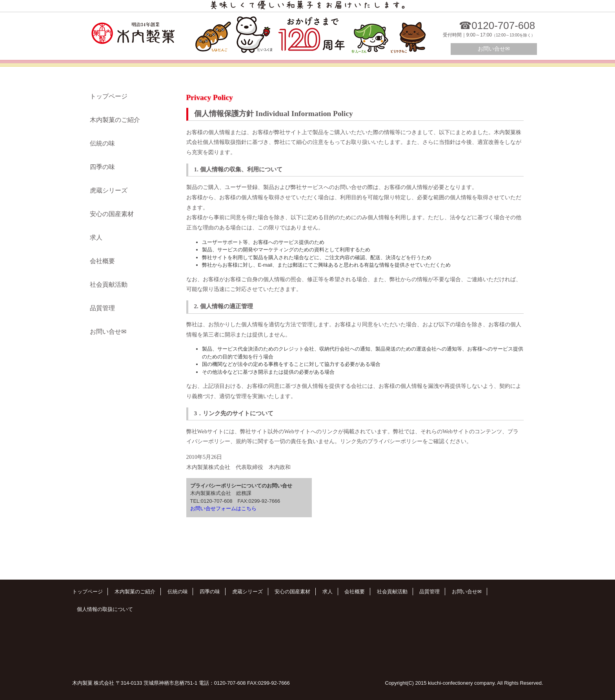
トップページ (109, 96)
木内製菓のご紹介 (115, 120)
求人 (96, 237)
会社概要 (102, 261)
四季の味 (102, 167)
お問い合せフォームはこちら (223, 508)
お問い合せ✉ (494, 49)
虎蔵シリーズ (109, 190)
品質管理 (102, 308)
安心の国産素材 (112, 214)
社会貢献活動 (109, 285)
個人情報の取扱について (105, 609)
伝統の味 (102, 143)
